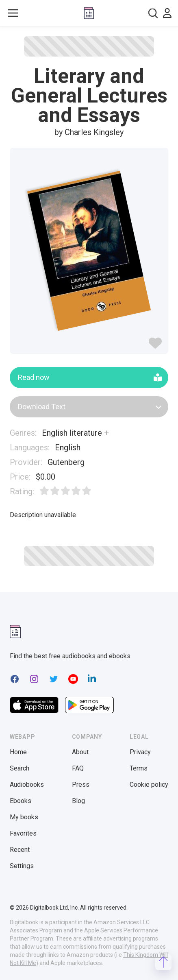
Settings (22, 866)
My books (24, 817)
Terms (139, 768)
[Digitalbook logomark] (15, 632)
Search (20, 768)
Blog (78, 801)
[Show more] (106, 433)
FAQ (78, 768)
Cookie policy (149, 785)
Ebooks (21, 801)
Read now (90, 377)
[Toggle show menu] (13, 13)
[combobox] (153, 13)
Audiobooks (27, 785)
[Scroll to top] (163, 962)
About (80, 752)
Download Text (90, 407)
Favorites (23, 833)
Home (18, 752)
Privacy (140, 752)
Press (81, 785)
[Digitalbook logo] (89, 13)
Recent (20, 850)
